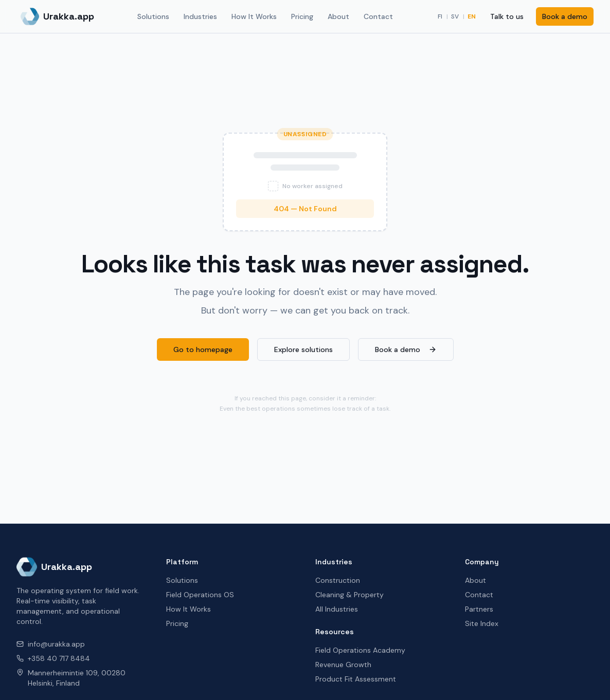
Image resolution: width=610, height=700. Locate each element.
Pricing (302, 16)
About (338, 16)
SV (455, 16)
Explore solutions (303, 349)
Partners (479, 609)
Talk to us (507, 16)
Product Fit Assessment (356, 679)
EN (472, 16)
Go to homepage (203, 349)
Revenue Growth (343, 665)
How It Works (254, 16)
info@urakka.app (51, 644)
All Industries (337, 609)
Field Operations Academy (360, 650)
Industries (200, 16)
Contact (378, 16)
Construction (338, 580)
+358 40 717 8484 (53, 658)
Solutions (153, 16)
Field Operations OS (200, 595)
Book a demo (565, 16)
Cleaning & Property (349, 595)
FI (440, 16)
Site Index (482, 623)
